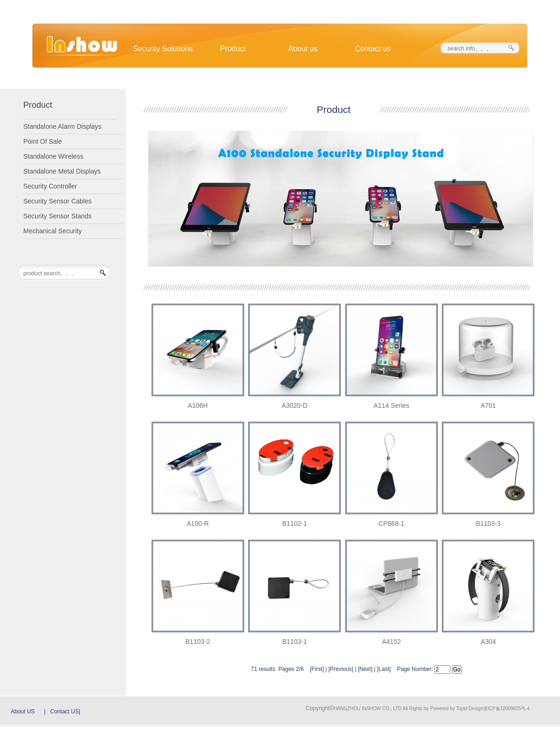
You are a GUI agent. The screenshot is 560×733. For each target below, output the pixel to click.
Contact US (65, 712)
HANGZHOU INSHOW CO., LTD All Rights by (381, 709)
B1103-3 (488, 524)
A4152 (392, 642)
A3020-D (295, 405)
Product (233, 49)
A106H (198, 405)
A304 (488, 642)
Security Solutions (163, 49)
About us (303, 49)
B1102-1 (295, 524)
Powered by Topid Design (457, 709)
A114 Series (392, 405)
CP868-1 (391, 524)
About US (23, 712)
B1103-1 (295, 642)
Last (384, 669)
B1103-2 (198, 642)
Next (365, 669)
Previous (341, 669)
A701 (488, 405)
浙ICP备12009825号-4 (506, 709)
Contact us (373, 49)
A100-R (198, 524)
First (317, 669)
